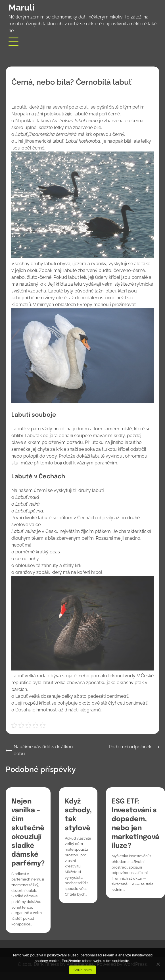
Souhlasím (83, 970)
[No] (158, 964)
